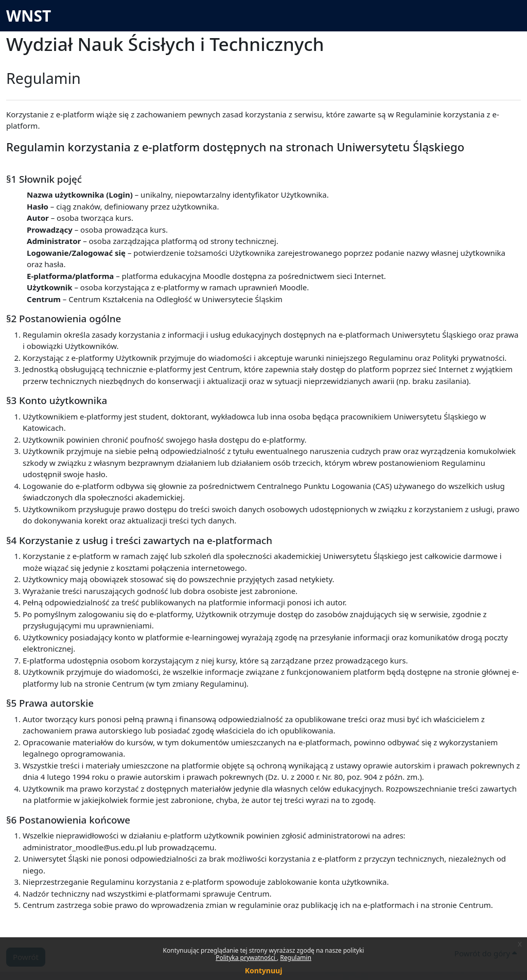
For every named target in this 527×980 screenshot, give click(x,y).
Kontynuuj (264, 970)
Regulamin (296, 958)
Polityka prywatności (246, 958)
